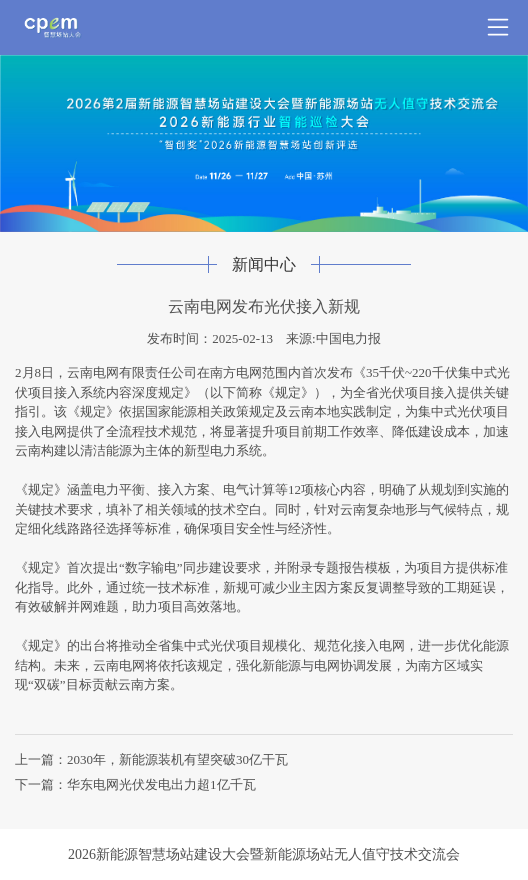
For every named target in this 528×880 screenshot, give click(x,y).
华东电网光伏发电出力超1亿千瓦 (161, 784)
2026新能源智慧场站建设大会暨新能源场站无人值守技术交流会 (264, 854)
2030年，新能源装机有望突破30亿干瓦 (177, 759)
